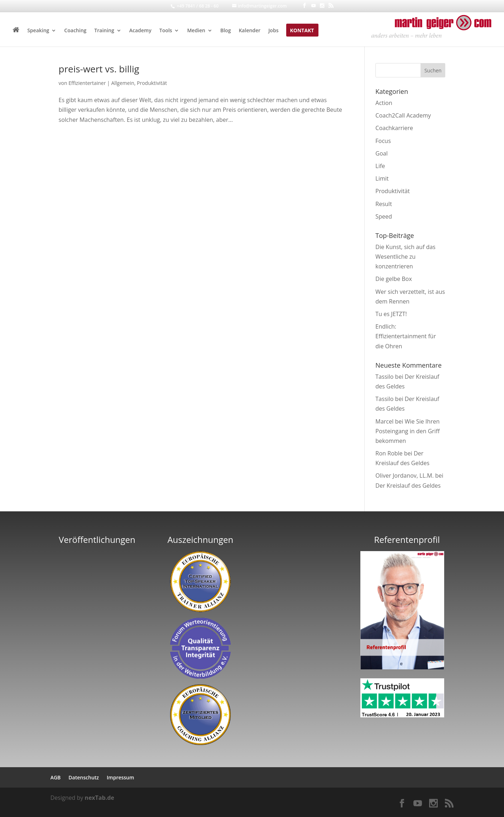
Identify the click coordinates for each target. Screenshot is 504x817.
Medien (196, 31)
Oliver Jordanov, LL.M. (405, 476)
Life (380, 166)
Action (384, 103)
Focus (383, 141)
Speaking (38, 31)
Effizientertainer (87, 83)
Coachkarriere (394, 128)
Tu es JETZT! (391, 314)
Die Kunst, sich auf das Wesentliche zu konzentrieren (405, 257)
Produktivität (152, 83)
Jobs (273, 31)
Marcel (385, 421)
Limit (382, 178)
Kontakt (302, 31)
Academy (140, 31)
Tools (166, 31)
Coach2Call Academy (403, 115)
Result (384, 204)
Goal (381, 153)
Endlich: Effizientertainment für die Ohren (406, 336)
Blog (225, 31)
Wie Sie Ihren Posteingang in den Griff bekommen (407, 431)
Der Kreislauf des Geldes (408, 486)
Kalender (249, 31)
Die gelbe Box (394, 279)
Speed (384, 216)
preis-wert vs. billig (99, 69)
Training (104, 31)
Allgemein (123, 83)
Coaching (75, 31)
